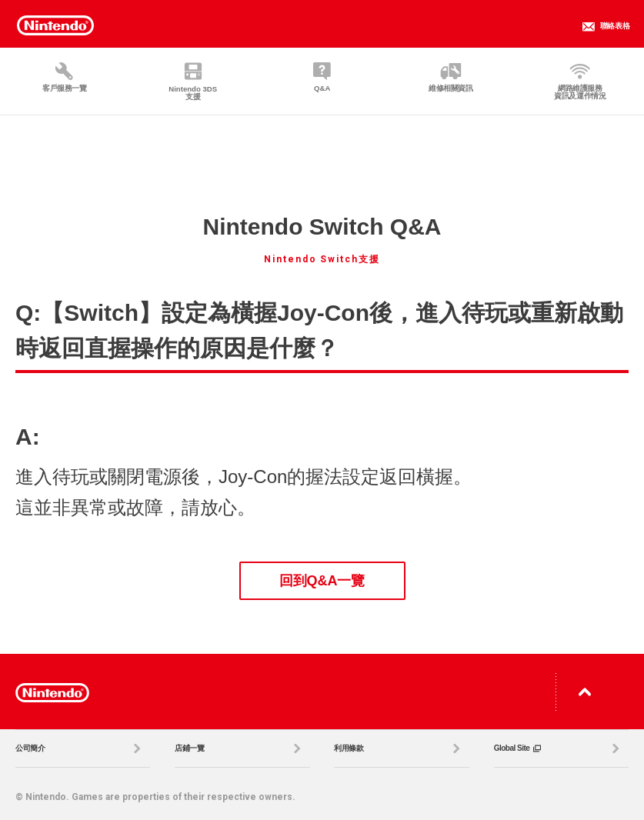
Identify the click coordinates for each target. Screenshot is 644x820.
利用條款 (399, 748)
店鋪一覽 (239, 748)
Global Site (559, 748)
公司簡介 (80, 748)
